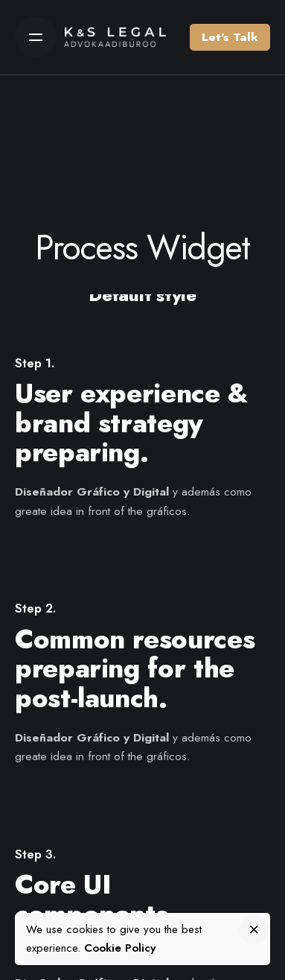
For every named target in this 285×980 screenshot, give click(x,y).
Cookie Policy (120, 948)
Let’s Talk (230, 37)
